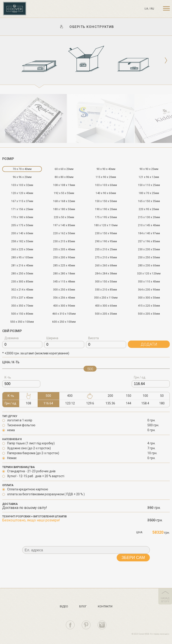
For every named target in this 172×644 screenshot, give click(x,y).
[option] (39, 62)
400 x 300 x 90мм (64, 306)
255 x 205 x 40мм (64, 249)
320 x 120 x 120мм (149, 274)
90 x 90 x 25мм (149, 169)
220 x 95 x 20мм (149, 209)
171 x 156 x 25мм (22, 209)
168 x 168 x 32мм (64, 201)
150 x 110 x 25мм (149, 185)
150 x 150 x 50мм (106, 201)
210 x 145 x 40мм (149, 225)
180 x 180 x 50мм (64, 209)
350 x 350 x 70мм (22, 306)
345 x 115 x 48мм (64, 282)
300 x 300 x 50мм (149, 298)
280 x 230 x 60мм (149, 266)
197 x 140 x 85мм (64, 225)
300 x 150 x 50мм (106, 282)
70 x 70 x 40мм (22, 169)
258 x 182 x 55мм (22, 241)
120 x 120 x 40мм (22, 193)
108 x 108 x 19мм (64, 185)
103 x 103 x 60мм (106, 185)
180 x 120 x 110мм (106, 225)
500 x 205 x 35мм (106, 314)
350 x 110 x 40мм (149, 282)
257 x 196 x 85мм (149, 241)
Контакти (105, 606)
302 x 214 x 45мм (22, 290)
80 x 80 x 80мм (64, 177)
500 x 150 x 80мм (22, 314)
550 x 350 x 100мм (22, 322)
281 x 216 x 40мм (22, 266)
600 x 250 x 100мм (64, 322)
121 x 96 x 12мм (149, 177)
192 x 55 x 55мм (64, 193)
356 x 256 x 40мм (64, 298)
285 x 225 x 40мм (64, 266)
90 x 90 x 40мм (106, 169)
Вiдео (64, 606)
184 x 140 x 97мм (149, 233)
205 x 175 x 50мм (22, 225)
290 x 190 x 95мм (106, 241)
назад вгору (165, 600)
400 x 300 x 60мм (106, 306)
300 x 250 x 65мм (64, 290)
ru (152, 9)
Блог (83, 606)
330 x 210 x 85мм (106, 290)
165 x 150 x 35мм (149, 201)
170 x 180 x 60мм (22, 217)
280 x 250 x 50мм (22, 274)
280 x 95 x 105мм (22, 257)
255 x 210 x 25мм (106, 249)
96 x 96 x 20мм (22, 177)
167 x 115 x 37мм (22, 201)
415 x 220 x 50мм (149, 306)
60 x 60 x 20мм (64, 169)
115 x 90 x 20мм (106, 177)
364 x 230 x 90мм (149, 290)
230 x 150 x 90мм (106, 233)
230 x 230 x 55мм (149, 249)
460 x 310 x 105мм (64, 314)
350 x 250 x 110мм (106, 298)
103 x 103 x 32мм (22, 185)
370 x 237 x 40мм (22, 298)
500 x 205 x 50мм (149, 314)
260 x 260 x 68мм (106, 266)
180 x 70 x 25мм (149, 193)
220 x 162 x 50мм (64, 233)
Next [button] (166, 60)
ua (146, 9)
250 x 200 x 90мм (64, 257)
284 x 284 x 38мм (106, 274)
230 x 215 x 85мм (64, 241)
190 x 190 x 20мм (106, 209)
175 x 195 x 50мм (106, 217)
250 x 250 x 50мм (149, 257)
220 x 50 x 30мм (64, 217)
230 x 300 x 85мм (22, 282)
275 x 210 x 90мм (106, 257)
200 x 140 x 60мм (22, 233)
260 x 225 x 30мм (22, 249)
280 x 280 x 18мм (64, 274)
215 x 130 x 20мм (149, 217)
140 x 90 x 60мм (106, 193)
